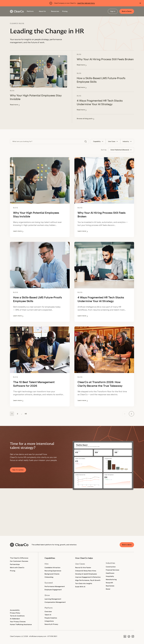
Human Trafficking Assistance (21, 624)
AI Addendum (15, 619)
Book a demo (127, 545)
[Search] (86, 141)
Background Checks (52, 574)
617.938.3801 (52, 636)
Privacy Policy (15, 613)
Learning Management (53, 599)
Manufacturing (111, 580)
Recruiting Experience (53, 571)
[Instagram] (133, 636)
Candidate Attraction (52, 568)
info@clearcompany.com (38, 636)
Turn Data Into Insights (84, 584)
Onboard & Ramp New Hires (86, 571)
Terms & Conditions (17, 616)
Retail (108, 589)
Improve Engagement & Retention (88, 577)
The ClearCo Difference (19, 558)
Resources (55, 11)
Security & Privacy (51, 624)
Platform (30, 11)
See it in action (18, 470)
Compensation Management (55, 602)
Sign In (113, 11)
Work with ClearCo (17, 568)
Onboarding (49, 577)
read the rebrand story (86, 3)
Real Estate (110, 586)
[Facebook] (129, 636)
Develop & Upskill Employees (86, 574)
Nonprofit (109, 583)
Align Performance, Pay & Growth (88, 580)
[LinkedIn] (125, 636)
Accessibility (15, 610)
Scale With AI (80, 587)
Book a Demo (127, 11)
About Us (42, 11)
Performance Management (55, 586)
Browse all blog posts (85, 119)
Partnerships (15, 564)
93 (26, 414)
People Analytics (51, 618)
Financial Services (112, 570)
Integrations (49, 621)
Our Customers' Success (19, 561)
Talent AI (48, 615)
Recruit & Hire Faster (83, 568)
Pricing (65, 11)
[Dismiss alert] (140, 3)
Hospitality (110, 576)
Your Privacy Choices (18, 622)
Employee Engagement (53, 590)
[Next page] (131, 414)
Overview (48, 612)
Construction (111, 567)
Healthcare (110, 573)
